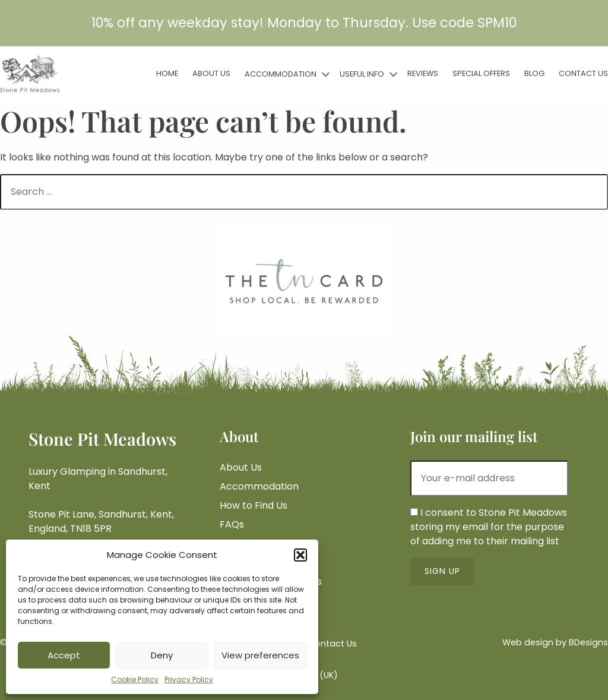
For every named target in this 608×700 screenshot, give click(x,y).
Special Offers (481, 73)
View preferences (260, 655)
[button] (300, 555)
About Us (211, 73)
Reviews (423, 73)
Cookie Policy (135, 679)
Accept (64, 655)
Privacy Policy (189, 679)
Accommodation (281, 74)
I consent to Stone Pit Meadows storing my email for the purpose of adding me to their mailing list (489, 527)
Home (167, 73)
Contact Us (583, 73)
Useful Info (362, 74)
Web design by (555, 642)
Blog (534, 73)
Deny (162, 655)
